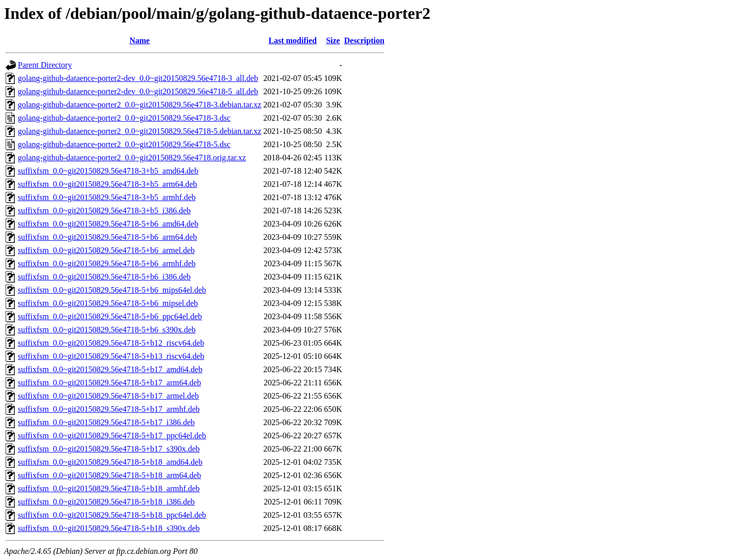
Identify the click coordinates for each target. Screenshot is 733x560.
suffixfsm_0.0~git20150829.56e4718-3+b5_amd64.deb (108, 171)
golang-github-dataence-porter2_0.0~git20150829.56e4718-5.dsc (124, 144)
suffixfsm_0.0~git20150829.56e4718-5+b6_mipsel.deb (108, 303)
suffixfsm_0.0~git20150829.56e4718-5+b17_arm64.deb (109, 383)
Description (364, 40)
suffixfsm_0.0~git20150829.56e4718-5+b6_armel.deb (106, 250)
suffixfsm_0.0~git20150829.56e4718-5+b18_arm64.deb (109, 475)
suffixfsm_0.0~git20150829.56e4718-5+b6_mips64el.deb (112, 290)
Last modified (293, 40)
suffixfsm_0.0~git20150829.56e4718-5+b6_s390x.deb (107, 330)
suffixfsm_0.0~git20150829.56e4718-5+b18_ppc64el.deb (112, 515)
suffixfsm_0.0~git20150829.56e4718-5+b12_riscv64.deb (111, 343)
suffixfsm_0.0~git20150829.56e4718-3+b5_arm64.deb (107, 184)
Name (139, 40)
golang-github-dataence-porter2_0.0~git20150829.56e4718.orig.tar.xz (132, 158)
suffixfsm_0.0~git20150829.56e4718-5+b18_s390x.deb (109, 528)
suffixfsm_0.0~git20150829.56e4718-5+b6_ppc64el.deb (110, 316)
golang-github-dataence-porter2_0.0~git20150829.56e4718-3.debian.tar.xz (139, 105)
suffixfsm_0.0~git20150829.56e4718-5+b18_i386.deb (106, 502)
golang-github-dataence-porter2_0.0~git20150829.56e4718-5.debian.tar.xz (139, 131)
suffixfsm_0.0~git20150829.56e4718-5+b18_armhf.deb (109, 488)
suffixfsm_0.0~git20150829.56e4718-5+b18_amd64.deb (110, 462)
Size (333, 40)
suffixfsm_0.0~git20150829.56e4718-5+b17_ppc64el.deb (112, 436)
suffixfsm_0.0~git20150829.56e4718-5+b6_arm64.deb (107, 237)
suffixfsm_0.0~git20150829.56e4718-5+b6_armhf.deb (107, 263)
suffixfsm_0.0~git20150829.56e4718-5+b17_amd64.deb (110, 369)
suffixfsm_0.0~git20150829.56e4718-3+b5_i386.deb (104, 211)
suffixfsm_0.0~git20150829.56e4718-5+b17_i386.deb (106, 422)
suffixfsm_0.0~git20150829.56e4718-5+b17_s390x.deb (109, 449)
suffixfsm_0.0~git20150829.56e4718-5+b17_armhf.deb (109, 409)
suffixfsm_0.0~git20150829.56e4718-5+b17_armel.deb (108, 396)
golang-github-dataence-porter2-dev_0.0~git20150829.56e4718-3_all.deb (138, 78)
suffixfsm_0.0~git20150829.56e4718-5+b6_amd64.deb (108, 224)
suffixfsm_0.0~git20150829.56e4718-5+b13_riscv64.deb (111, 356)
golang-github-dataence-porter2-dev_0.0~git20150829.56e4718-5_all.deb (138, 91)
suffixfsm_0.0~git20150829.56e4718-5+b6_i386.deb (104, 277)
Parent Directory (45, 65)
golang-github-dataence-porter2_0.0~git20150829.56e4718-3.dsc (124, 118)
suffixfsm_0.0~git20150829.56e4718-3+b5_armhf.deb (107, 197)
